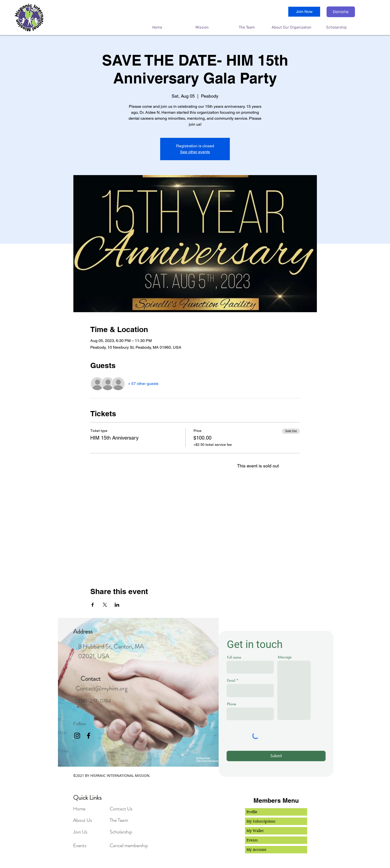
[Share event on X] (105, 605)
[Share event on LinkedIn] (117, 605)
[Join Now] (304, 12)
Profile (252, 812)
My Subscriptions (261, 821)
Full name (234, 657)
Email (231, 680)
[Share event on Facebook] (93, 605)
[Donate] (341, 12)
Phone (232, 704)
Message (285, 657)
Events (252, 840)
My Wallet (255, 831)
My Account (256, 850)
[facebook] (89, 736)
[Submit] (276, 756)
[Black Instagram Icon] (77, 736)
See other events (195, 152)
